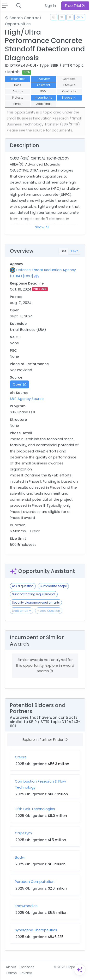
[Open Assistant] (80, 970)
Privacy (26, 973)
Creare (21, 757)
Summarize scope (53, 586)
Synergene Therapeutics (36, 930)
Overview (44, 79)
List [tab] (63, 251)
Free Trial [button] (75, 6)
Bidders (69, 98)
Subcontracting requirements (34, 594)
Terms (11, 973)
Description (18, 79)
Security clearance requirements (36, 603)
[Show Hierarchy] (36, 276)
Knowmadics (26, 906)
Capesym (23, 833)
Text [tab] (74, 251)
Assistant (43, 85)
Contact (27, 967)
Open (19, 384)
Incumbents (43, 98)
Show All (42, 227)
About (11, 967)
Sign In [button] (50, 6)
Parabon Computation (35, 882)
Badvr (20, 857)
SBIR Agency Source (27, 399)
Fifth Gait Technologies (35, 809)
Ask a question (23, 586)
